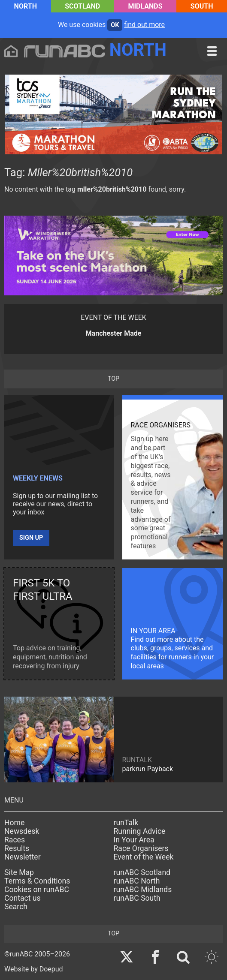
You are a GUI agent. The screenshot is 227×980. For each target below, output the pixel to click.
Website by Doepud (34, 969)
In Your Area (134, 840)
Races (15, 840)
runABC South (137, 898)
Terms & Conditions (37, 881)
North (26, 6)
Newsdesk (22, 831)
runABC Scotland (142, 872)
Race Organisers (141, 848)
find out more (144, 25)
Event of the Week (144, 857)
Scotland (82, 6)
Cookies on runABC (37, 890)
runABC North (137, 881)
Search (16, 907)
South (202, 6)
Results (17, 848)
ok (115, 25)
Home (14, 823)
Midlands (145, 6)
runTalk (126, 823)
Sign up (31, 538)
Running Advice (140, 831)
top (113, 379)
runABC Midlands (143, 890)
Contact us (23, 898)
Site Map (19, 872)
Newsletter (23, 857)
